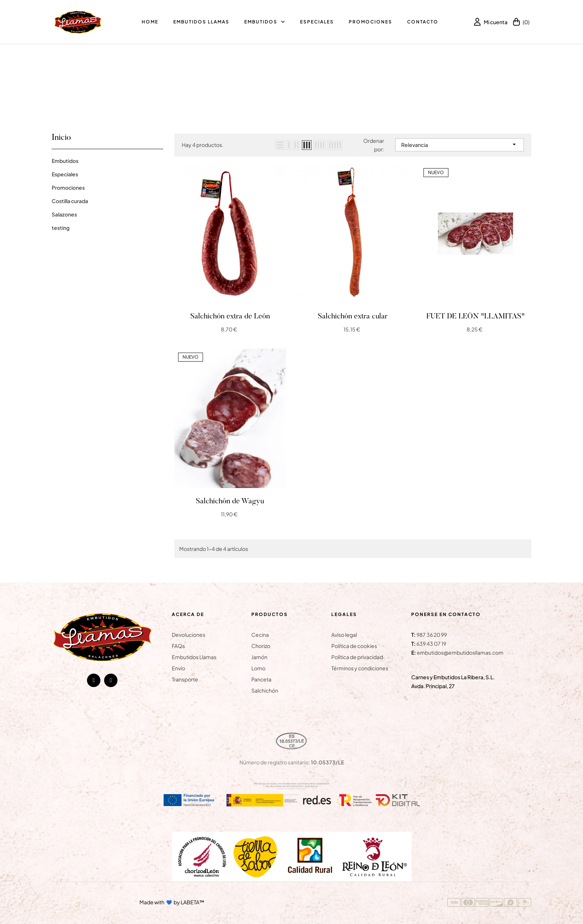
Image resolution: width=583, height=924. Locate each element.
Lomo (258, 668)
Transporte (185, 679)
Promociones (68, 187)
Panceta (261, 679)
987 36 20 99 (432, 635)
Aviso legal (344, 635)
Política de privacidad (357, 657)
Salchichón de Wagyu (230, 501)
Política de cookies (354, 646)
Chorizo (261, 646)
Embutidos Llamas (194, 657)
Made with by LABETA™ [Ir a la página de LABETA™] (172, 902)
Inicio (61, 138)
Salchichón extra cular (353, 317)
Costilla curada (70, 201)
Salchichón (265, 690)
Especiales (65, 174)
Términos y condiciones (360, 668)
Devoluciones (189, 635)
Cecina (260, 635)
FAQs (178, 646)
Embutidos (65, 161)
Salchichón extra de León (230, 317)
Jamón (259, 657)
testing (61, 228)
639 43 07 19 (431, 644)
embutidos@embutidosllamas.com (460, 652)
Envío (178, 668)
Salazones (64, 214)
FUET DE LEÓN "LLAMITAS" (476, 317)
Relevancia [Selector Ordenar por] (460, 144)
